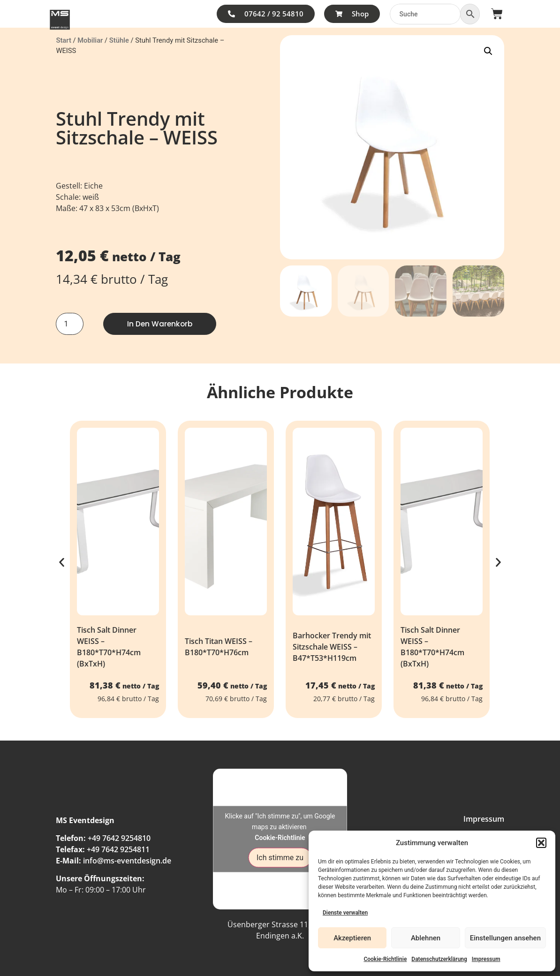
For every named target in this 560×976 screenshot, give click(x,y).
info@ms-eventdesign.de (127, 861)
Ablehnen (426, 938)
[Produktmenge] (69, 324)
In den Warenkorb (161, 324)
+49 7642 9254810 (119, 838)
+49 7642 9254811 (118, 849)
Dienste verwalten (345, 913)
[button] (541, 843)
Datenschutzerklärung (439, 959)
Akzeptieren (352, 938)
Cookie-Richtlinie (385, 959)
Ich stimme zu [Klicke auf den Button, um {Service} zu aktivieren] (280, 858)
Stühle (119, 40)
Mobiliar (90, 40)
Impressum (486, 959)
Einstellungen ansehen (505, 938)
